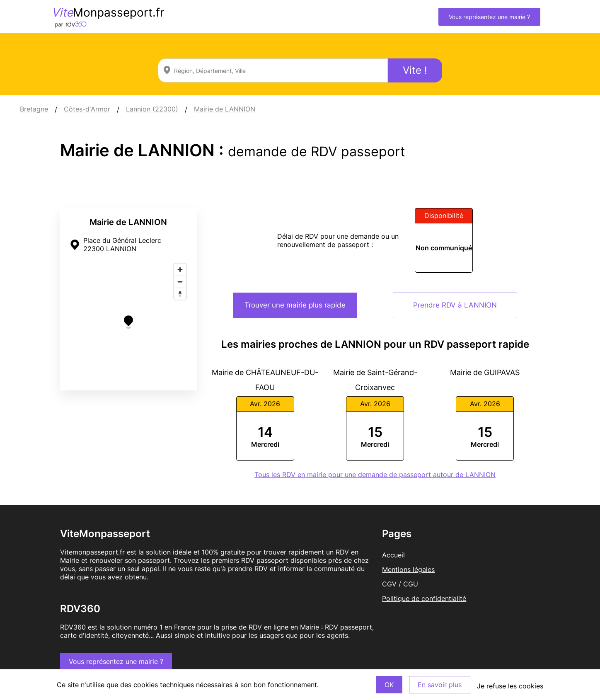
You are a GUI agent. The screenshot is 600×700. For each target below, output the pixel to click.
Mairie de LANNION (225, 109)
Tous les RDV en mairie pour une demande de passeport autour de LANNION (375, 475)
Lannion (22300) (152, 109)
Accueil (393, 555)
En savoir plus (440, 685)
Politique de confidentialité (424, 598)
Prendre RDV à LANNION (455, 305)
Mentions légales (408, 569)
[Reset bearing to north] (180, 294)
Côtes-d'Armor (87, 109)
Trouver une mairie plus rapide (295, 305)
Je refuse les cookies (510, 686)
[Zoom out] (180, 282)
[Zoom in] (180, 270)
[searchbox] (273, 70)
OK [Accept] (389, 685)
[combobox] (273, 70)
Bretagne (34, 109)
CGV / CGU (400, 584)
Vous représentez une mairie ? (489, 17)
